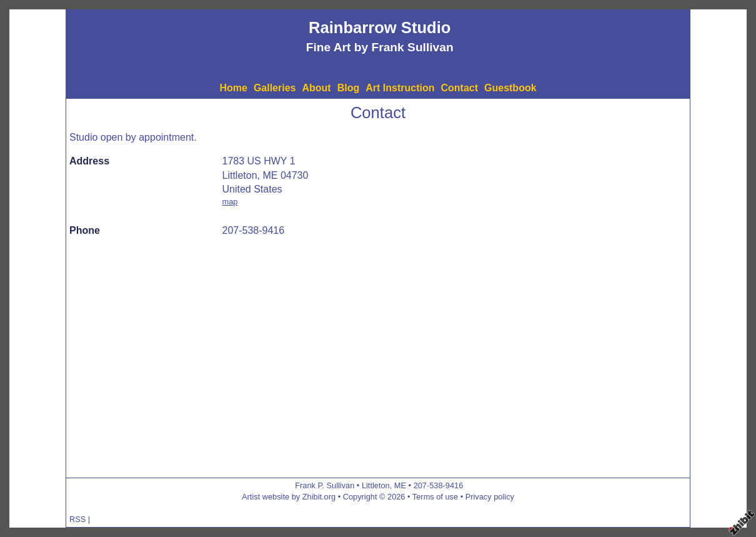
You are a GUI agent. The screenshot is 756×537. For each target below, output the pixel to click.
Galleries (275, 88)
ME (400, 485)
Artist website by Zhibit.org (289, 497)
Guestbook (510, 88)
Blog (349, 88)
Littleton (376, 485)
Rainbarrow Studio (380, 28)
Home (233, 88)
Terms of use (435, 497)
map (230, 202)
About (316, 88)
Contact (459, 88)
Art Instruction (400, 88)
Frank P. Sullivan (325, 485)
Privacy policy (490, 497)
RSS (77, 519)
